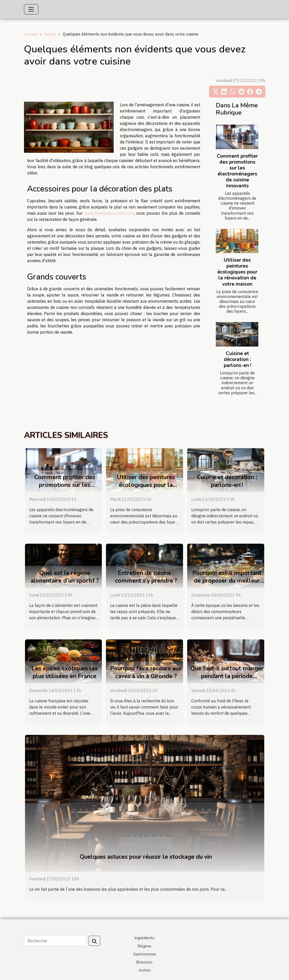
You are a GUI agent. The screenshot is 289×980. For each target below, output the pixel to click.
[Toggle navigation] (31, 9)
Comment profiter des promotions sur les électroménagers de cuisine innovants (237, 171)
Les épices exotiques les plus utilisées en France (65, 672)
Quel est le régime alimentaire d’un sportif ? (65, 577)
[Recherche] (55, 941)
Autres (50, 34)
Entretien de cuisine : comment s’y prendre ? (146, 577)
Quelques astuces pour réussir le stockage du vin (146, 857)
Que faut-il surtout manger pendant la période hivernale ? (227, 676)
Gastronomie (144, 954)
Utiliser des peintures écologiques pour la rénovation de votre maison (237, 272)
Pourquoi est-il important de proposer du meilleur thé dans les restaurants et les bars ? (227, 585)
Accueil (31, 34)
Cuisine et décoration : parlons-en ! (237, 359)
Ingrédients (144, 938)
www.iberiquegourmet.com (109, 213)
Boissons (144, 962)
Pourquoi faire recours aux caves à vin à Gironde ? (146, 672)
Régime (144, 946)
